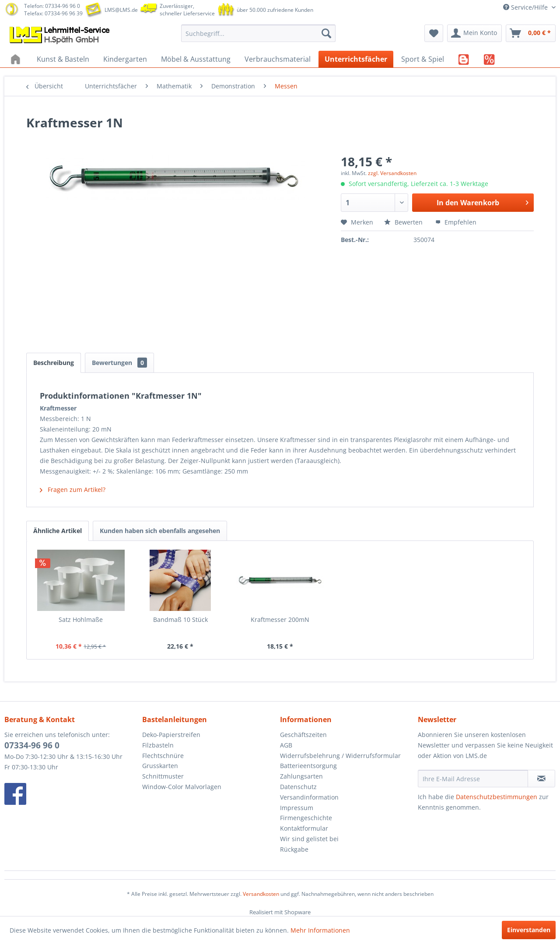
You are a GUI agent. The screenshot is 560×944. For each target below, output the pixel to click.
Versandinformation (309, 797)
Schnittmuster (163, 776)
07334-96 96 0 (32, 745)
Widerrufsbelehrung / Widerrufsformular (340, 756)
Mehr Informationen (320, 930)
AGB (286, 745)
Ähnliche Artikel (58, 531)
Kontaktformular (304, 828)
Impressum (297, 808)
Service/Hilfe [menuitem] (526, 7)
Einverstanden (529, 930)
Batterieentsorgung (308, 766)
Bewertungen (119, 363)
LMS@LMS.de (121, 10)
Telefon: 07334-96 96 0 (52, 6)
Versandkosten (261, 894)
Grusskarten (160, 766)
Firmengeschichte (306, 818)
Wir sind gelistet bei (309, 839)
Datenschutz (298, 787)
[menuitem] (258, 33)
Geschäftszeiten (303, 735)
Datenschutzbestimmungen (497, 797)
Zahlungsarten (301, 776)
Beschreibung (54, 363)
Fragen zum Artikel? (73, 490)
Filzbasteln (158, 745)
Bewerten (404, 222)
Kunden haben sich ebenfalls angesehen (160, 531)
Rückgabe (294, 849)
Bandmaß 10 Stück (180, 619)
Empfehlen (456, 222)
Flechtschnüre (163, 756)
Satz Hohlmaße (81, 619)
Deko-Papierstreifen (171, 735)
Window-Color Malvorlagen (182, 787)
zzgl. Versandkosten (392, 173)
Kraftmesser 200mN (280, 619)
